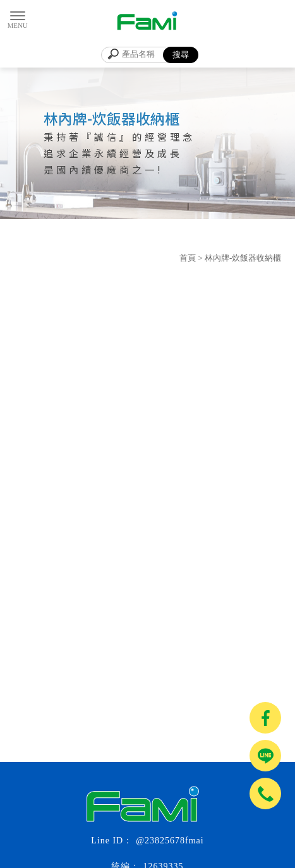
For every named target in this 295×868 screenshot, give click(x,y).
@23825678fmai (170, 841)
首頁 (188, 258)
